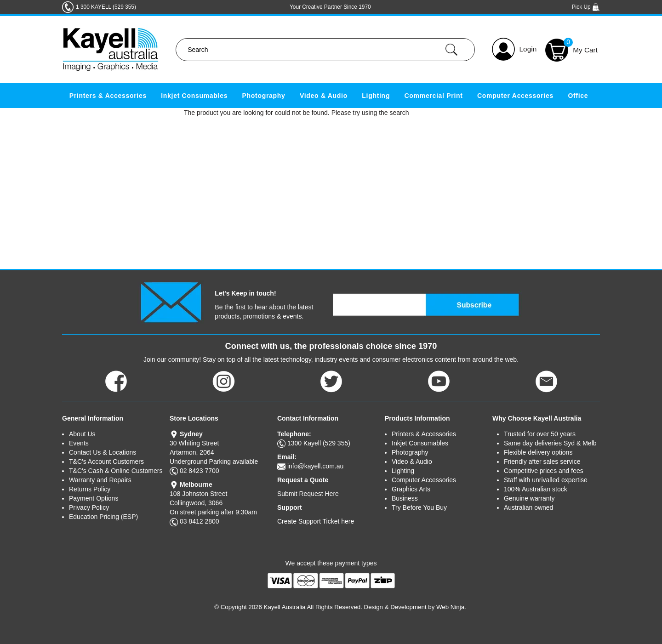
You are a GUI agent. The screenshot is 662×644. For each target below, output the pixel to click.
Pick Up (586, 7)
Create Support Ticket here (316, 521)
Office (578, 96)
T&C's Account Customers (106, 462)
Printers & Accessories (108, 96)
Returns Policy (90, 489)
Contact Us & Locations (103, 452)
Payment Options (94, 498)
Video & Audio (324, 96)
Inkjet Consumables (194, 96)
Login (528, 49)
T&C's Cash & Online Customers (116, 471)
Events (79, 443)
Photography (264, 96)
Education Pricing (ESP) (103, 517)
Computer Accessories (515, 96)
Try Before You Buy (419, 507)
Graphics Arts (411, 489)
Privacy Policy (89, 507)
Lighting (376, 96)
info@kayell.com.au (315, 466)
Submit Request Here (308, 494)
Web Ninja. (451, 607)
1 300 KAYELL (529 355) (106, 7)
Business (405, 498)
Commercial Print (434, 96)
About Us (82, 434)
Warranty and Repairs (100, 480)
